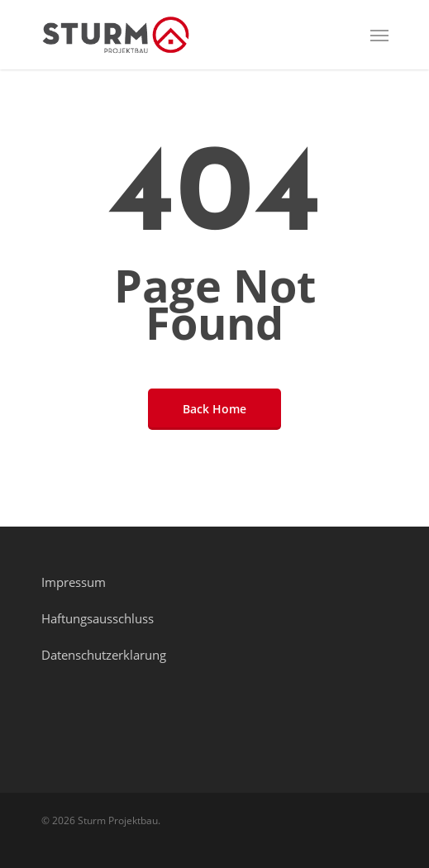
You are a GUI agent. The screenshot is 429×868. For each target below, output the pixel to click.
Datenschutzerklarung (104, 655)
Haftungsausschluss (98, 618)
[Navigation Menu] (379, 35)
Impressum (74, 582)
